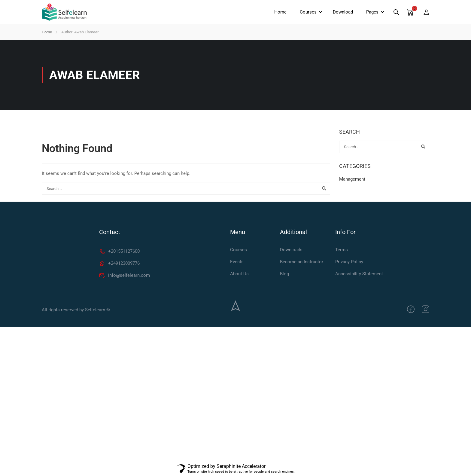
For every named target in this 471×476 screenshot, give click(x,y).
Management (352, 179)
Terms (342, 250)
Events (237, 262)
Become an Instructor (302, 262)
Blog (284, 274)
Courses (308, 12)
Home (280, 12)
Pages (372, 12)
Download (343, 12)
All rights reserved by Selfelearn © (76, 310)
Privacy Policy (349, 262)
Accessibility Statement (359, 274)
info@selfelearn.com (125, 275)
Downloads (291, 250)
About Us (239, 274)
